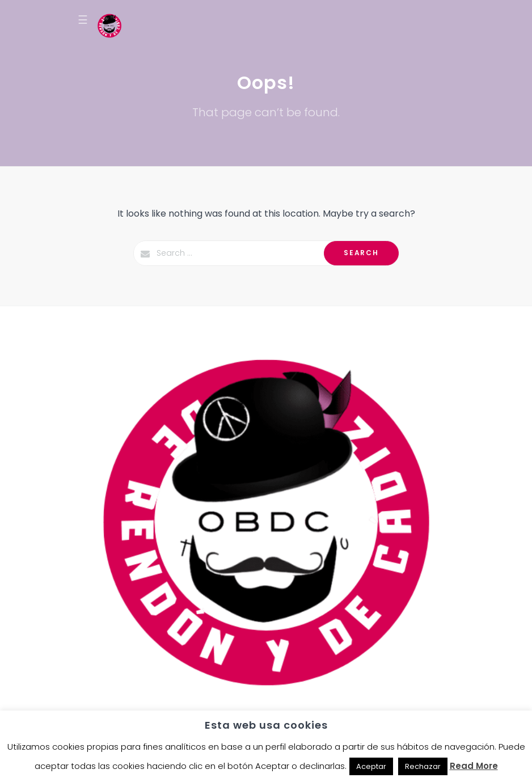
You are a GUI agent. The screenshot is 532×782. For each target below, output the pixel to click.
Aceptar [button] (371, 766)
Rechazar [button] (423, 766)
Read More (474, 766)
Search (361, 253)
